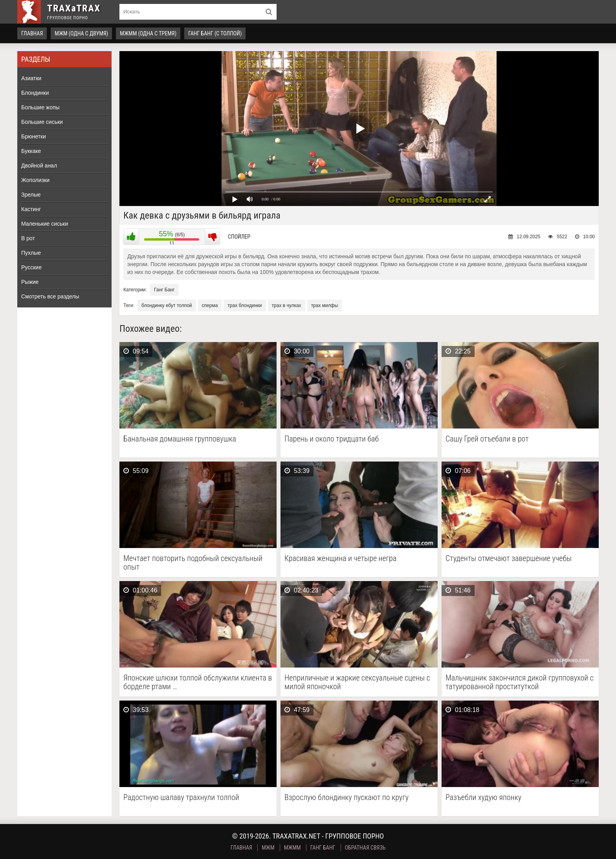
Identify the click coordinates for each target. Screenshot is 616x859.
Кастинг (31, 209)
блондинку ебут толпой (167, 305)
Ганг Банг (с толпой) (215, 33)
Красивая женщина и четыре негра (340, 558)
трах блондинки (245, 305)
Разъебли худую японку (483, 797)
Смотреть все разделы (50, 296)
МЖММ (292, 848)
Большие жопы (40, 107)
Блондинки (35, 93)
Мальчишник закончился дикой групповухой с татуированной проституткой (520, 682)
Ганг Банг (164, 290)
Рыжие (30, 282)
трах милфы (325, 305)
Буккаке (31, 151)
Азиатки (31, 78)
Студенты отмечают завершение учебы (509, 558)
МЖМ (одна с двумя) (81, 33)
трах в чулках (287, 305)
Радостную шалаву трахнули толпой (181, 797)
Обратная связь (365, 848)
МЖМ (268, 848)
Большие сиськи (42, 122)
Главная (32, 33)
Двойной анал (39, 166)
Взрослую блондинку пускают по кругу (346, 797)
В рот (28, 238)
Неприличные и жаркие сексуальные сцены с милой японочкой (357, 682)
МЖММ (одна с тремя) (148, 33)
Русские (31, 267)
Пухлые (31, 253)
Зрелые (31, 195)
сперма (210, 305)
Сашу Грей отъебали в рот (487, 439)
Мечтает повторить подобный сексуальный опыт (193, 563)
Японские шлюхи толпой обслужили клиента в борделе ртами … (198, 682)
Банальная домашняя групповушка (180, 439)
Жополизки (35, 180)
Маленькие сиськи (45, 224)
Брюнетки (34, 136)
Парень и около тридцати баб (332, 439)
